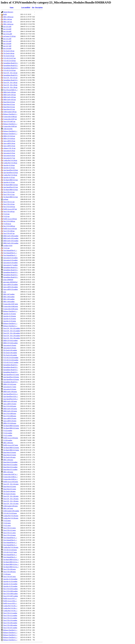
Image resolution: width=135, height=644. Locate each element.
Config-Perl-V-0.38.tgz (10, 163)
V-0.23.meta (7, 521)
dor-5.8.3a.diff (8, 34)
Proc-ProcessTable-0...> (10, 90)
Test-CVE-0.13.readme (10, 613)
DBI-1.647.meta (8, 508)
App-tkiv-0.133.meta (10, 319)
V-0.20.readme (8, 440)
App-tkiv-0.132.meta (10, 321)
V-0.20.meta (7, 574)
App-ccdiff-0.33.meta (10, 404)
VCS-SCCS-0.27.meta (10, 552)
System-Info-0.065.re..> (10, 479)
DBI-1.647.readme (9, 294)
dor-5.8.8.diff (7, 44)
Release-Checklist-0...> (10, 114)
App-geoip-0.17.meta (10, 387)
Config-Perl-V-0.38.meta (11, 518)
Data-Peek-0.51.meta (10, 489)
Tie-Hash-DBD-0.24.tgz (11, 190)
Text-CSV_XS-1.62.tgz (10, 73)
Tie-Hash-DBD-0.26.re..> (11, 560)
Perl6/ (5, 14)
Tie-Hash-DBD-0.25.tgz (11, 180)
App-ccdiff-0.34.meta (10, 421)
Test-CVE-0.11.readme (10, 618)
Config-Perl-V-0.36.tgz (10, 175)
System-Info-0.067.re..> (10, 474)
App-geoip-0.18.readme (10, 263)
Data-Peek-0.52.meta (10, 487)
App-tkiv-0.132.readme (10, 584)
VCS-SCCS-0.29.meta (10, 513)
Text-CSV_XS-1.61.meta (11, 504)
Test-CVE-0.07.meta (9, 577)
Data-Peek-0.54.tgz (9, 102)
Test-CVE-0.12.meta (9, 530)
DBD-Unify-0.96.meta (10, 392)
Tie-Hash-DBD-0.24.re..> (11, 564)
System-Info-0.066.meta (11, 306)
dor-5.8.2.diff (7, 39)
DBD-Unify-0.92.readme (11, 243)
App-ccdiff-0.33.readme (10, 289)
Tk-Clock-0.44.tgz (9, 53)
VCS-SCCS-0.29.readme (11, 358)
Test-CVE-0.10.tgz (9, 204)
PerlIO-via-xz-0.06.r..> (10, 601)
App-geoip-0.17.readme (10, 265)
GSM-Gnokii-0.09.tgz (10, 112)
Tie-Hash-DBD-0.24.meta (11, 448)
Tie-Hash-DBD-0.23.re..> (11, 567)
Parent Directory (8, 12)
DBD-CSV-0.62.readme (10, 340)
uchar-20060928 (8, 280)
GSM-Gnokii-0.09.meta (10, 506)
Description (39, 7)
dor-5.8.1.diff (7, 41)
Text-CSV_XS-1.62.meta (11, 484)
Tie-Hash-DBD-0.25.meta (11, 428)
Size (33, 7)
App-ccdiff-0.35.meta (10, 418)
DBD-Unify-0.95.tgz (10, 95)
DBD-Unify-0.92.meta (10, 411)
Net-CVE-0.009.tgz (9, 226)
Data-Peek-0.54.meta (10, 452)
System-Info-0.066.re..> (10, 477)
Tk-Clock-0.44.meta (9, 491)
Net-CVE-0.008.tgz (9, 221)
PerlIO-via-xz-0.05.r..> (10, 603)
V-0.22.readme (8, 433)
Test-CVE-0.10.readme (10, 620)
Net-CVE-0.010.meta (10, 406)
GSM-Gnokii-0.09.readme (11, 511)
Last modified (26, 7)
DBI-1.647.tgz (8, 22)
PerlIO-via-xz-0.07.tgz (10, 209)
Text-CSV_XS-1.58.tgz (10, 87)
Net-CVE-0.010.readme (10, 589)
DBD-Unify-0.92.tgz (10, 100)
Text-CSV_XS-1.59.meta (11, 499)
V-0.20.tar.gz (7, 224)
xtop (5, 292)
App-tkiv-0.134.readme (10, 579)
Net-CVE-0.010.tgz (9, 207)
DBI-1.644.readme (9, 302)
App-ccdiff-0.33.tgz (9, 146)
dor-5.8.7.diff (7, 46)
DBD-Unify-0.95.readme (11, 238)
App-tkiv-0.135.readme (10, 586)
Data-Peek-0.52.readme (10, 467)
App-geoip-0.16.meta (10, 389)
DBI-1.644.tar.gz (8, 24)
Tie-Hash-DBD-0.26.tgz (11, 185)
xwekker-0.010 (8, 246)
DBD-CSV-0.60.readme (10, 343)
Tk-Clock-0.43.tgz (9, 56)
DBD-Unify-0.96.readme (11, 236)
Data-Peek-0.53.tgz (9, 104)
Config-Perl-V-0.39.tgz (10, 160)
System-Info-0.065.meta (11, 309)
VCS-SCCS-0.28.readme (11, 360)
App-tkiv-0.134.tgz (9, 165)
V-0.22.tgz (6, 216)
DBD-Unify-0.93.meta (10, 409)
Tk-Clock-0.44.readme (10, 353)
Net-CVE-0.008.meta (10, 416)
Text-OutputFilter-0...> (10, 250)
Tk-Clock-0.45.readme (10, 350)
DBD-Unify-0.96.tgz (10, 92)
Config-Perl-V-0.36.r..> (10, 611)
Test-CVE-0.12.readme (10, 615)
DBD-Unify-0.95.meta (10, 401)
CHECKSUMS (8, 129)
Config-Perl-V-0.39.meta (11, 516)
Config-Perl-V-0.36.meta (11, 547)
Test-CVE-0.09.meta (9, 569)
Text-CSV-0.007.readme (11, 596)
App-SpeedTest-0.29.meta (11, 379)
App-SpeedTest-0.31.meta (11, 375)
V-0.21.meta (7, 525)
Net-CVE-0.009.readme (10, 591)
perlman (6, 199)
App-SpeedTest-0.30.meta (11, 377)
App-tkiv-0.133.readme (10, 581)
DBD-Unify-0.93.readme (11, 241)
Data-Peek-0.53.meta (10, 455)
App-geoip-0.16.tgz (9, 156)
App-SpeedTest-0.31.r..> (11, 394)
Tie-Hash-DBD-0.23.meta (11, 450)
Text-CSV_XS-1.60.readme (12, 333)
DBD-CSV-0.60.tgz (9, 138)
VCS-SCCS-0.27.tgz (9, 58)
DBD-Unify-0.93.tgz (10, 97)
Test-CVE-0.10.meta (9, 535)
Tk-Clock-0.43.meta (9, 494)
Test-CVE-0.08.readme (10, 625)
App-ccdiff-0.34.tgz (9, 143)
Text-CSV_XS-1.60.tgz (10, 83)
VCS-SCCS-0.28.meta (10, 550)
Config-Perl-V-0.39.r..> (10, 606)
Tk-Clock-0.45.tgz (9, 51)
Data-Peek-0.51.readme (10, 469)
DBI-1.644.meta (8, 460)
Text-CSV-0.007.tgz (9, 121)
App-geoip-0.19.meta (10, 345)
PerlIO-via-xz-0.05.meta (11, 482)
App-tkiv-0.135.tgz (9, 177)
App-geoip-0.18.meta (10, 348)
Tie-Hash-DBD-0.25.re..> (11, 562)
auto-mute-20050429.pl (10, 282)
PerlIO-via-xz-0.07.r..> (10, 598)
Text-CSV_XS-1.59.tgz (10, 85)
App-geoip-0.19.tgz (9, 153)
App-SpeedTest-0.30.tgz (11, 170)
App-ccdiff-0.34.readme (10, 287)
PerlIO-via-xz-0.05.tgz (10, 229)
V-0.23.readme (8, 431)
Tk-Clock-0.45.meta (9, 457)
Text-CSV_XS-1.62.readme (12, 328)
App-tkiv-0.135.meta (10, 314)
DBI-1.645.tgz (8, 19)
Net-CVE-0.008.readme (10, 594)
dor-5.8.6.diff (7, 31)
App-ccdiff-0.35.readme (10, 285)
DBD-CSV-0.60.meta (10, 423)
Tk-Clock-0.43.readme (10, 355)
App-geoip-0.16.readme (10, 258)
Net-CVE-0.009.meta (10, 413)
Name (12, 7)
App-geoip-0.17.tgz (9, 158)
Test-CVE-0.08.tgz (9, 231)
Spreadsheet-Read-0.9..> (11, 63)
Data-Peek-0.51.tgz (9, 109)
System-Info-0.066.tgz (10, 117)
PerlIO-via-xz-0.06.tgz (10, 219)
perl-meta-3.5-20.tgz (9, 36)
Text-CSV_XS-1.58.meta (11, 501)
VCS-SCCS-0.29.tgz (9, 70)
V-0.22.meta (7, 523)
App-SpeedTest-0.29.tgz (11, 173)
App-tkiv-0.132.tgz (9, 182)
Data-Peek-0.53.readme (10, 465)
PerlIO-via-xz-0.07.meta (11, 445)
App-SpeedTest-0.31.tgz (11, 187)
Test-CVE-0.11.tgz (9, 202)
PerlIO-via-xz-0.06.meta (11, 438)
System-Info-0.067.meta (11, 304)
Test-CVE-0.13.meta (9, 528)
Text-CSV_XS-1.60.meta (11, 496)
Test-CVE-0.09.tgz (9, 211)
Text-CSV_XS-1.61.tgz (10, 78)
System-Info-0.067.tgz (10, 119)
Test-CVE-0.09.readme (10, 623)
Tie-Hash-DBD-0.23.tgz (11, 197)
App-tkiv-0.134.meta (10, 316)
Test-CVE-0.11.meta (9, 533)
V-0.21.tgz (6, 248)
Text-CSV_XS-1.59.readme (12, 336)
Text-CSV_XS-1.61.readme (12, 331)
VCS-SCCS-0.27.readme (11, 362)
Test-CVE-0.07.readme (10, 628)
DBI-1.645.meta (8, 472)
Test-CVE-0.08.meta (9, 572)
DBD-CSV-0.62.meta (10, 384)
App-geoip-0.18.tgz (9, 151)
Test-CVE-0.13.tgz (9, 194)
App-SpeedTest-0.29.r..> (11, 399)
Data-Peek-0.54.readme (10, 462)
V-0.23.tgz (6, 214)
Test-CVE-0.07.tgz (9, 233)
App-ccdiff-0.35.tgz (9, 141)
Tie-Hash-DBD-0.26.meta (11, 426)
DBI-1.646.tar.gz (8, 17)
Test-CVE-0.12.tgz (9, 192)
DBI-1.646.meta (8, 443)
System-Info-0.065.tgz (10, 126)
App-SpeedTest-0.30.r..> (11, 396)
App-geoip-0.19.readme (10, 260)
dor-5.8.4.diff (7, 29)
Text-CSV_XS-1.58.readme (12, 338)
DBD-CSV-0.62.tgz (9, 136)
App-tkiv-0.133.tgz (9, 168)
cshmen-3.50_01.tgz (9, 148)
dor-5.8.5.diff (7, 27)
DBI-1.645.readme (9, 299)
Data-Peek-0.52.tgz (9, 107)
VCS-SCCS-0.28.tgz (9, 61)
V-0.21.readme (8, 435)
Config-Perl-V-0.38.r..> (10, 608)
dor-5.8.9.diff (7, 48)
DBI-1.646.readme (9, 297)
